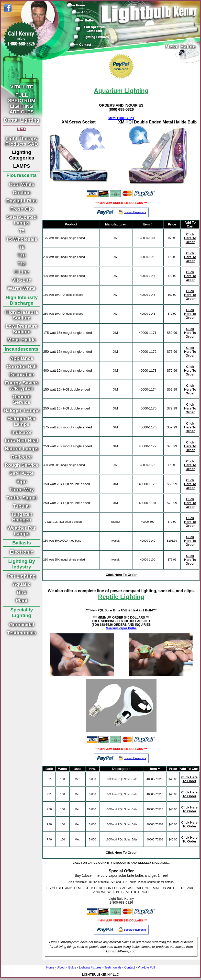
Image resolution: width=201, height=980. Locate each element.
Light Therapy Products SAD (22, 141)
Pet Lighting (22, 576)
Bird (22, 592)
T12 (22, 264)
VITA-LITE (22, 87)
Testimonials (22, 633)
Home (50, 967)
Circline (22, 193)
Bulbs (72, 967)
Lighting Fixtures (90, 967)
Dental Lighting (21, 120)
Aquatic (22, 584)
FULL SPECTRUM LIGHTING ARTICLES (22, 103)
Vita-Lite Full (146, 967)
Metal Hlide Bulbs (121, 118)
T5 (21, 231)
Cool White (22, 184)
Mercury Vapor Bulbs (121, 628)
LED (22, 129)
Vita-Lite (22, 280)
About (61, 967)
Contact (130, 967)
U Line (21, 272)
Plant (21, 601)
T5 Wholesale (22, 239)
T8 (21, 247)
